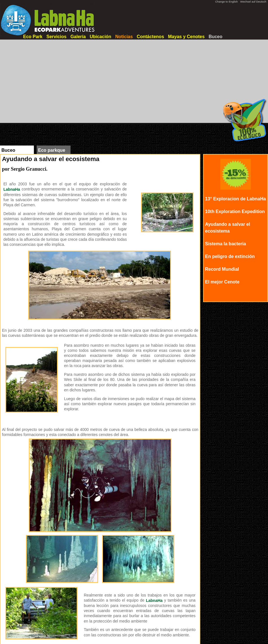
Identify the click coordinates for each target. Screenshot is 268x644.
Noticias (124, 37)
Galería (78, 37)
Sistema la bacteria (226, 244)
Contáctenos (151, 37)
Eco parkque (52, 150)
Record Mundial (222, 269)
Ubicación (100, 37)
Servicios (56, 37)
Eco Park (33, 37)
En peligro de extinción (230, 256)
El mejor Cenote (222, 282)
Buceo (215, 37)
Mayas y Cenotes (186, 37)
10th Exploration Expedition (235, 212)
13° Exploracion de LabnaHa (235, 199)
